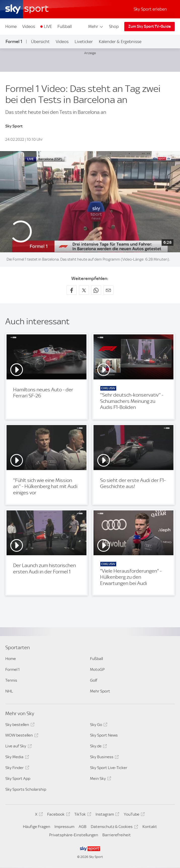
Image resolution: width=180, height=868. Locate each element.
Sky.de (98, 747)
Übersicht (40, 42)
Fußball (65, 26)
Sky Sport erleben (150, 9)
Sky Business (104, 758)
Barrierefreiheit (117, 835)
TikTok (82, 815)
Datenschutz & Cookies (114, 827)
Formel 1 (14, 41)
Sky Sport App (18, 778)
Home (11, 26)
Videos (29, 26)
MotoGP (97, 669)
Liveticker (84, 42)
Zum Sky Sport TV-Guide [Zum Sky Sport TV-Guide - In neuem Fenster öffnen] (149, 26)
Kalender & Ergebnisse (120, 42)
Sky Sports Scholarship (26, 789)
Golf (94, 680)
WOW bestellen (21, 736)
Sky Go (98, 725)
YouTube (133, 815)
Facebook (58, 815)
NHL (9, 691)
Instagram (107, 815)
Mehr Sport (100, 691)
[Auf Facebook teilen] (72, 290)
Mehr (96, 26)
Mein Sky (100, 779)
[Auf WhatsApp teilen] (96, 290)
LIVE (48, 26)
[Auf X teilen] (84, 290)
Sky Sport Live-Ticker (109, 768)
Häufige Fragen (37, 827)
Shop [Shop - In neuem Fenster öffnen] (114, 26)
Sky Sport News (104, 735)
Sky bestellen (19, 725)
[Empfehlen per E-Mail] (108, 290)
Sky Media (16, 758)
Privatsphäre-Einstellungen (74, 835)
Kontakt (150, 827)
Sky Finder (16, 769)
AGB (83, 827)
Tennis (11, 680)
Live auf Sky (18, 747)
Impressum (64, 827)
